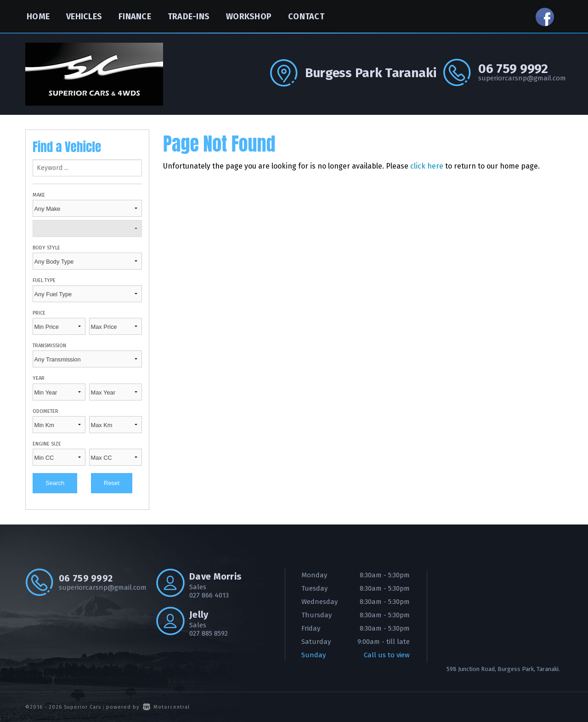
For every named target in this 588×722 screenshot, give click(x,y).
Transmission (49, 346)
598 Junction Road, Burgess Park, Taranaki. (503, 669)
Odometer (45, 411)
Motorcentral (166, 707)
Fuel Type (44, 280)
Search (55, 483)
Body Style (46, 248)
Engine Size (47, 444)
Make (39, 195)
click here (427, 166)
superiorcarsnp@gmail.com (520, 78)
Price (39, 313)
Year (39, 378)
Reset (112, 483)
